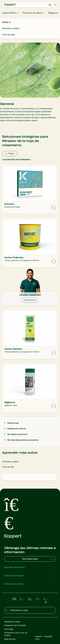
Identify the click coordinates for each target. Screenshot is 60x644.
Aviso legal (9, 629)
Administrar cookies (12, 622)
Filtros (10, 154)
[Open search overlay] (50, 5)
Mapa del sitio (10, 639)
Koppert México (9, 13)
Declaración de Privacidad (15, 625)
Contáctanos (30, 300)
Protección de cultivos (32, 13)
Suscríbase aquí (38, 559)
